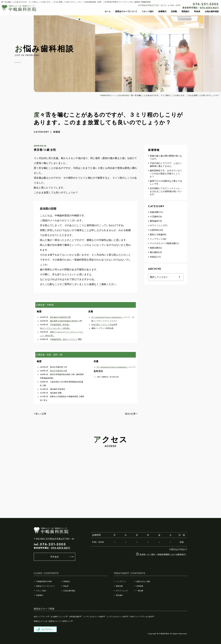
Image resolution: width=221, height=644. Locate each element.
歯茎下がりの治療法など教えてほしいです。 (165, 183)
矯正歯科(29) (155, 254)
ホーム (108, 11)
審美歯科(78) (155, 222)
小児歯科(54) (155, 218)
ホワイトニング (122, 590)
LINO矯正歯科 (75, 616)
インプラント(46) (157, 240)
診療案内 (162, 11)
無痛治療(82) (155, 249)
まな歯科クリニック (59, 616)
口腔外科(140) (156, 231)
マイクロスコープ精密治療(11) (164, 245)
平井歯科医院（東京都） (60, 325)
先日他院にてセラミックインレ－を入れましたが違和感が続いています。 (165, 192)
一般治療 (140, 590)
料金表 (197, 11)
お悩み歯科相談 (212, 11)
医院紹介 (186, 11)
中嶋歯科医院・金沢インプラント (64, 339)
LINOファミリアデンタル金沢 (142, 616)
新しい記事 (40, 414)
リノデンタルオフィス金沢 (117, 616)
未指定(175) (154, 259)
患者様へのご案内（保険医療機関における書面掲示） (160, 554)
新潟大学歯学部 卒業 (59, 371)
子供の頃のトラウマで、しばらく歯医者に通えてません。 (165, 165)
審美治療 (119, 586)
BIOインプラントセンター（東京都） (55, 328)
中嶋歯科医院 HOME (44, 581)
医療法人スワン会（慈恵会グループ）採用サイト (53, 621)
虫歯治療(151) (156, 213)
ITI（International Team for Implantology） (108, 317)
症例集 (174, 11)
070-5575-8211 (60, 548)
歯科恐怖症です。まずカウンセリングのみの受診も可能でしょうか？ (165, 174)
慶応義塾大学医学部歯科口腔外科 (64, 321)
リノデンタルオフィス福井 (94, 616)
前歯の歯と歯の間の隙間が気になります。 (165, 158)
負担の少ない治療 (143, 581)
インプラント (121, 581)
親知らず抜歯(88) (157, 236)
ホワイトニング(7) (158, 227)
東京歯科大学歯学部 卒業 (60, 317)
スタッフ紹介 (148, 11)
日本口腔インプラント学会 (102, 325)
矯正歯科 (119, 595)
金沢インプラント (42, 616)
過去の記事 (131, 414)
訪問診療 (140, 586)
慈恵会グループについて (126, 11)
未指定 (57, 132)
